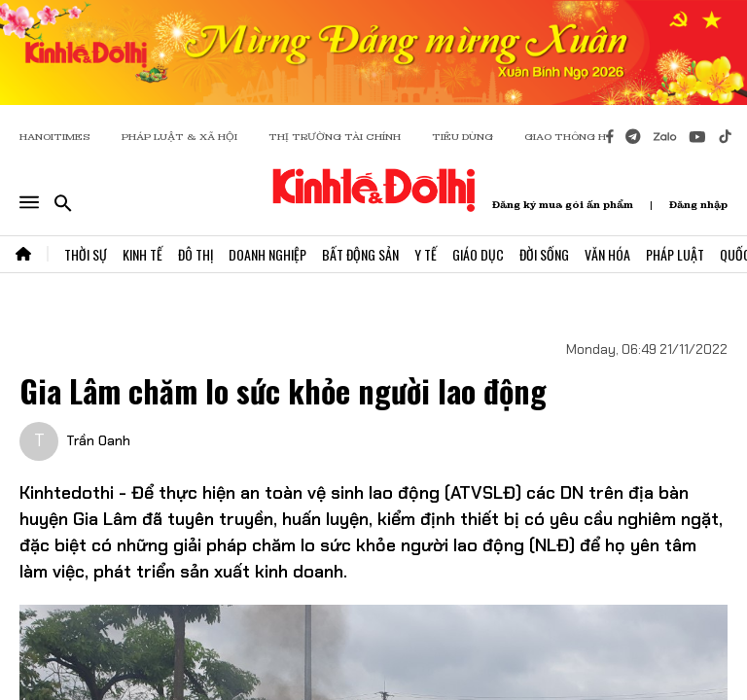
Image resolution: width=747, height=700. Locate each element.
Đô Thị (196, 254)
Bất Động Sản (360, 254)
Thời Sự (86, 254)
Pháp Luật (675, 254)
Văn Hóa (607, 254)
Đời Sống (544, 254)
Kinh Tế (142, 254)
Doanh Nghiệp (267, 254)
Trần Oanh (98, 440)
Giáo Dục (478, 254)
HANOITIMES (55, 137)
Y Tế (426, 254)
